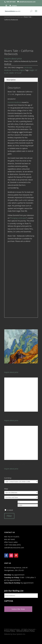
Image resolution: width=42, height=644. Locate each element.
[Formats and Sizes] (21, 497)
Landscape (19, 17)
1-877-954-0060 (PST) (12, 545)
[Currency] (21, 482)
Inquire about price (13, 59)
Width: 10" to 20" (15, 73)
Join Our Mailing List (14, 591)
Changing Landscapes (18, 218)
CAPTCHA (9, 601)
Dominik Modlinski (15, 102)
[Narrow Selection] (21, 493)
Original (22, 70)
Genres (12, 17)
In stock (10, 510)
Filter (9, 516)
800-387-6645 (10, 539)
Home (6, 17)
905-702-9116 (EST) (12, 537)
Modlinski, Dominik (11, 70)
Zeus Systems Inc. (19, 634)
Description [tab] (11, 80)
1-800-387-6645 (11, 2)
